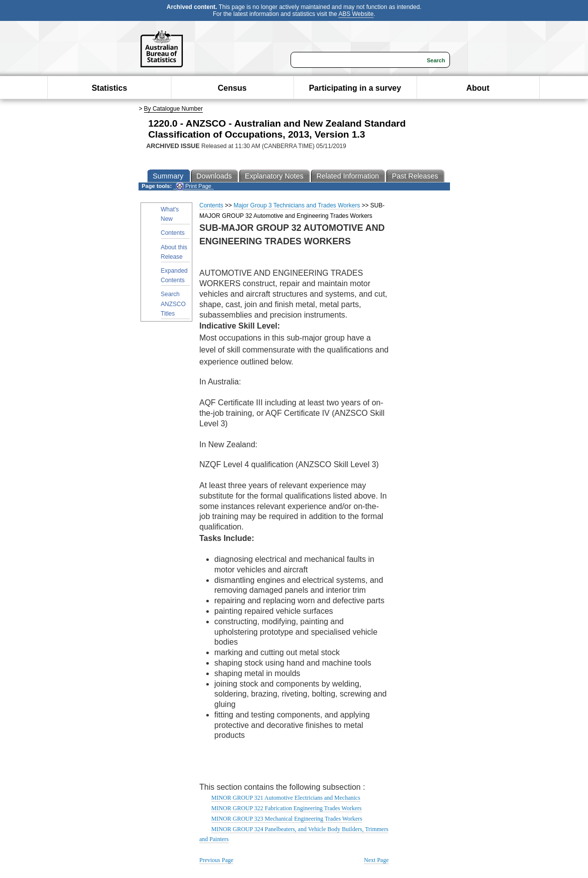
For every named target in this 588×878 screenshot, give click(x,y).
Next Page (376, 860)
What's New (170, 214)
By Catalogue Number (173, 109)
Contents (173, 233)
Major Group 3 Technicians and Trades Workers (297, 205)
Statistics (109, 88)
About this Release (174, 252)
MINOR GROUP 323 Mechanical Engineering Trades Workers (287, 819)
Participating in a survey (355, 88)
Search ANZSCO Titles (173, 304)
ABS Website (356, 14)
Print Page (194, 186)
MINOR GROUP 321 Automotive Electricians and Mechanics (286, 798)
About (478, 88)
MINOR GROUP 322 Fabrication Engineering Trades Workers (287, 808)
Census (232, 88)
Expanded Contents (174, 275)
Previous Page (216, 860)
